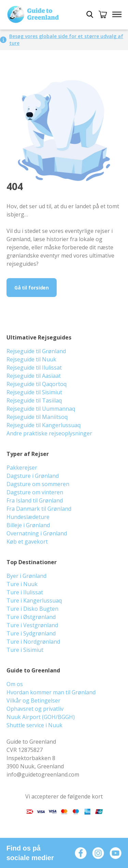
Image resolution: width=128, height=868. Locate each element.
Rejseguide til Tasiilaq (34, 400)
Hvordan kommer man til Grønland (51, 692)
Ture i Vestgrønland (32, 625)
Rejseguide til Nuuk (31, 359)
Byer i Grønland (26, 576)
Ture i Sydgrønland (31, 633)
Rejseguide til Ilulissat (34, 368)
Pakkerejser (22, 468)
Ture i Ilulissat (25, 592)
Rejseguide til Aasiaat (34, 376)
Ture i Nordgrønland (33, 642)
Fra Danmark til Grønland (39, 509)
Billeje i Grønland (28, 525)
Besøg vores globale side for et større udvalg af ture (66, 40)
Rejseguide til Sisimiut (34, 392)
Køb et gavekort (27, 542)
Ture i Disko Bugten (32, 609)
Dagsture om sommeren (38, 484)
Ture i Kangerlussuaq (34, 600)
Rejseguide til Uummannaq (41, 409)
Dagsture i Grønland (33, 476)
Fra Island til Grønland (35, 500)
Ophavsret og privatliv (35, 709)
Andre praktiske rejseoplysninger (49, 433)
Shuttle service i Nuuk (34, 725)
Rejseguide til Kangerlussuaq (44, 425)
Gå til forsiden (32, 288)
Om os (15, 684)
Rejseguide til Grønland (36, 351)
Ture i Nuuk (22, 584)
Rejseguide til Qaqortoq (37, 384)
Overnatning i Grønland (37, 533)
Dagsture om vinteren (35, 492)
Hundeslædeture (28, 517)
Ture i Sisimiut (25, 650)
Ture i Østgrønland (31, 617)
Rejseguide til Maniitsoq (37, 417)
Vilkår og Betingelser (33, 700)
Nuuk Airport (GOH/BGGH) (41, 717)
